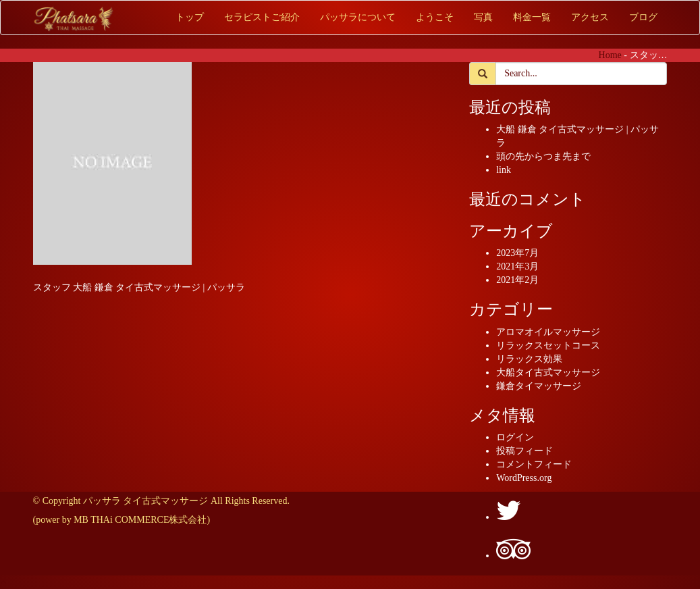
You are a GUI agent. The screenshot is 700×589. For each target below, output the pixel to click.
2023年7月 (517, 253)
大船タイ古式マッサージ (548, 373)
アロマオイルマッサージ (548, 332)
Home (610, 55)
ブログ (643, 17)
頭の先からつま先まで (543, 156)
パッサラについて (358, 17)
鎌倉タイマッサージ (539, 386)
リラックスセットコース (548, 345)
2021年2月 (517, 280)
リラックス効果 (529, 359)
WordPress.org (524, 478)
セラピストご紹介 (262, 17)
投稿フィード (524, 451)
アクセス (590, 17)
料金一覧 (532, 17)
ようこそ (435, 17)
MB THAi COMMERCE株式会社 (140, 520)
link (504, 170)
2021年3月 (517, 266)
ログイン (515, 437)
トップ (190, 17)
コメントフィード (534, 464)
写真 (483, 17)
